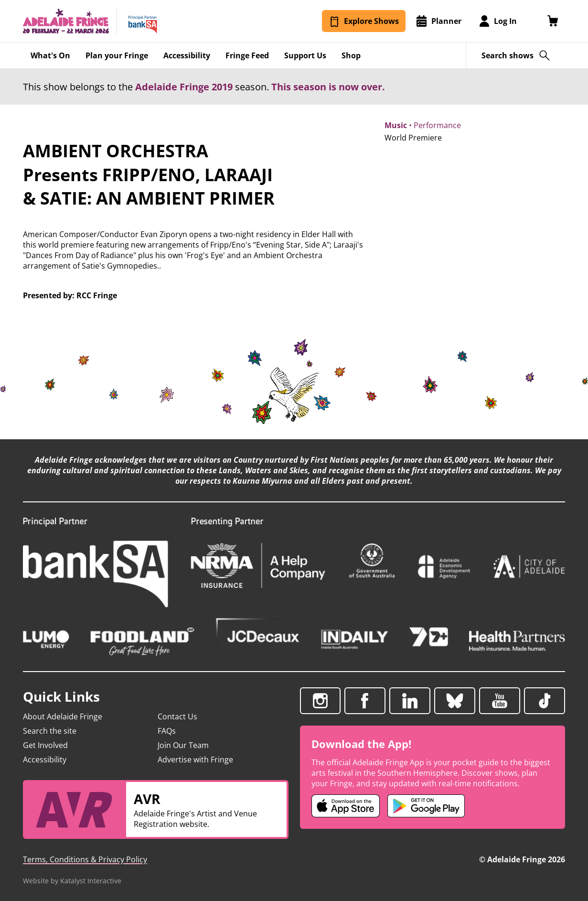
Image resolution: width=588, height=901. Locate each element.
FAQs (167, 731)
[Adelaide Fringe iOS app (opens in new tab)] (346, 806)
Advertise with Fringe (195, 760)
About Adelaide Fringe (63, 716)
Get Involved (45, 745)
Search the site (50, 731)
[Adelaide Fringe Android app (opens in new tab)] (426, 806)
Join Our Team (183, 745)
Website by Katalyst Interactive (72, 881)
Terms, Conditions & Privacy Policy (85, 859)
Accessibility (45, 760)
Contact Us (177, 716)
